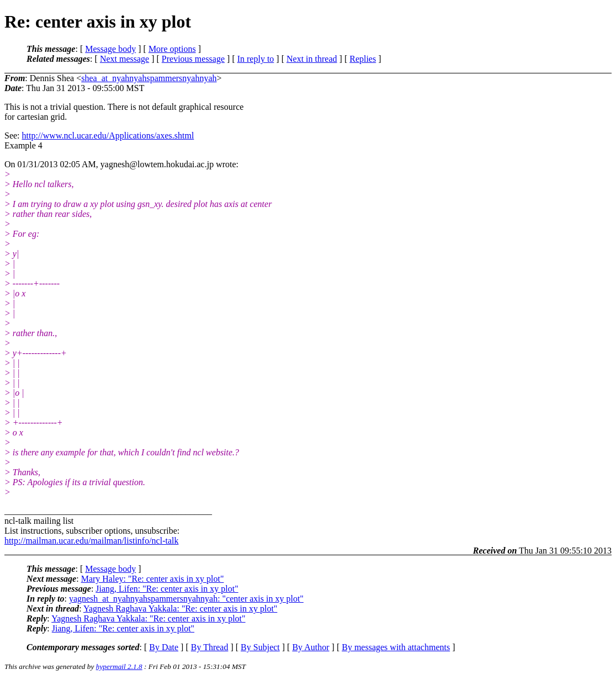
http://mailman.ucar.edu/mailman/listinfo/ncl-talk (91, 541)
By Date (164, 647)
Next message (124, 59)
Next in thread (312, 59)
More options (172, 49)
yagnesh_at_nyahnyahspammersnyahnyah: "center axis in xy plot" (186, 599)
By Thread (210, 647)
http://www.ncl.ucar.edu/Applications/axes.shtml (108, 136)
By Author (310, 647)
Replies (363, 59)
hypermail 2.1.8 (119, 666)
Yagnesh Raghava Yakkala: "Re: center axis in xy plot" (180, 609)
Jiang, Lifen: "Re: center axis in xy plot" (167, 589)
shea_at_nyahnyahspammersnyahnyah (149, 78)
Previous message (193, 59)
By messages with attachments (396, 647)
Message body (110, 49)
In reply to (256, 59)
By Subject (260, 647)
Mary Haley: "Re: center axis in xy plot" (153, 579)
